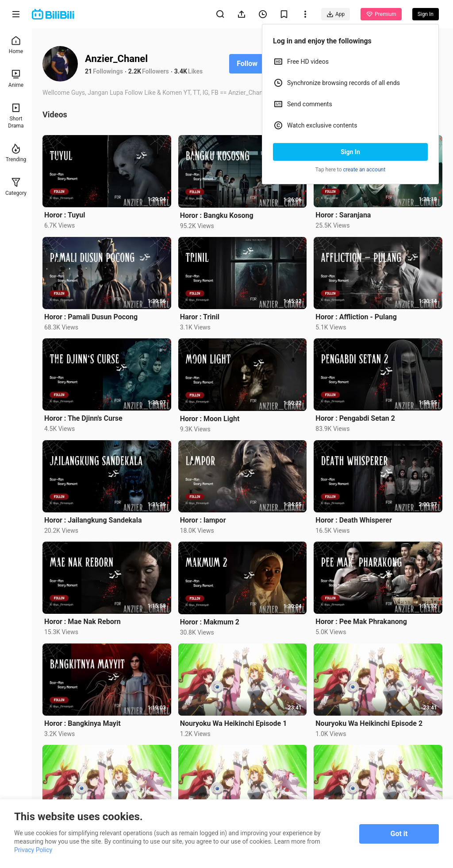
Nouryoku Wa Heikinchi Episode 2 (369, 723)
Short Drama (16, 116)
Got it (399, 834)
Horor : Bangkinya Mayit (83, 723)
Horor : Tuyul (65, 215)
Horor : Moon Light (210, 419)
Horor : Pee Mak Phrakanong (361, 622)
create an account (365, 170)
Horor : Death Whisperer (354, 520)
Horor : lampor (203, 520)
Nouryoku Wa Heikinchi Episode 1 (234, 723)
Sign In (350, 152)
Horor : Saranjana (343, 215)
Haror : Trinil (200, 317)
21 (88, 71)
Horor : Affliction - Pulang (356, 317)
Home (16, 45)
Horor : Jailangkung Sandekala (93, 520)
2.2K (135, 71)
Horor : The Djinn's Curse (83, 418)
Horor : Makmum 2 (210, 622)
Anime (16, 79)
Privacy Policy (33, 850)
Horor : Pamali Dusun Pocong (91, 317)
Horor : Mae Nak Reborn (83, 622)
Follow (247, 64)
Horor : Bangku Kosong (217, 215)
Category (16, 187)
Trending (16, 153)
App (336, 14)
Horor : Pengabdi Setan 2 (355, 418)
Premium (381, 14)
